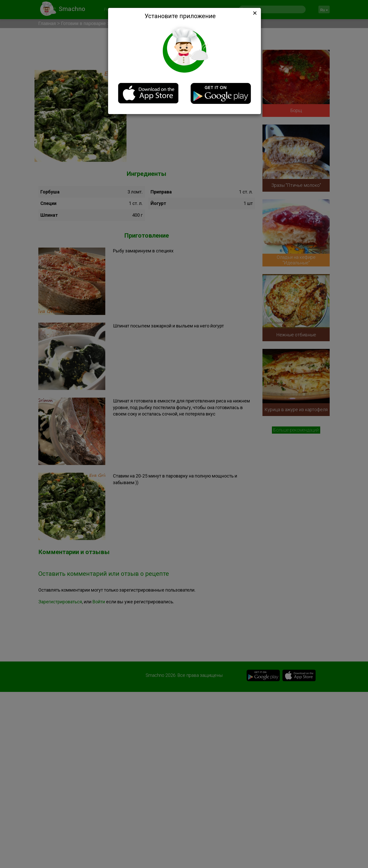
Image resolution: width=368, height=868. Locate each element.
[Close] (254, 13)
